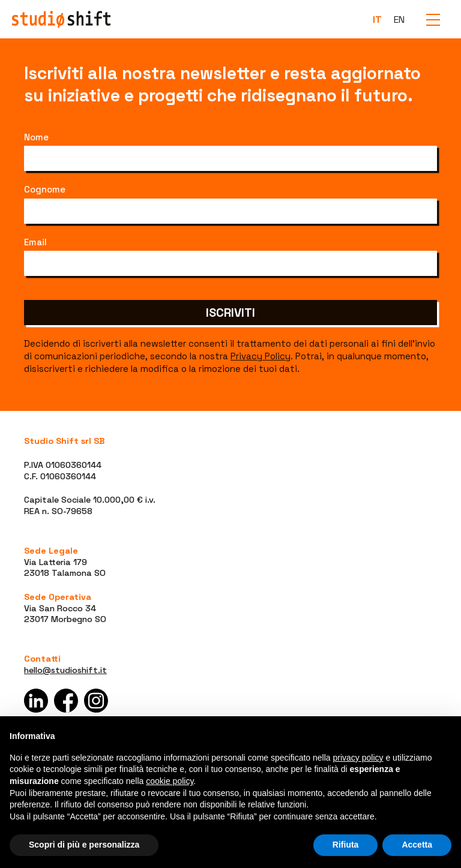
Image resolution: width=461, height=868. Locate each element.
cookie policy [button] (170, 781)
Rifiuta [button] (346, 845)
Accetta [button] (417, 845)
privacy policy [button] (358, 758)
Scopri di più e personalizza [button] (84, 845)
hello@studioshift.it (65, 670)
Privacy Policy (261, 356)
